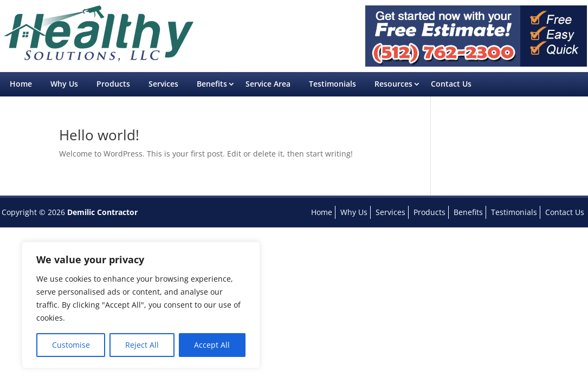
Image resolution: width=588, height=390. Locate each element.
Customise (71, 345)
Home (21, 84)
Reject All (142, 345)
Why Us (64, 84)
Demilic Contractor (102, 212)
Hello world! (99, 135)
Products (113, 84)
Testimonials (332, 84)
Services (163, 84)
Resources (393, 84)
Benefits (212, 84)
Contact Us (451, 84)
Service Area (268, 84)
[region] (141, 305)
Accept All (212, 345)
